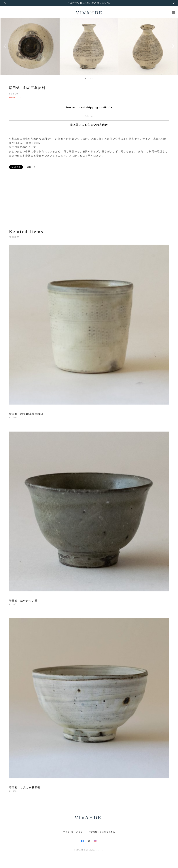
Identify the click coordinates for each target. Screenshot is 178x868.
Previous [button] (5, 46)
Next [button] (173, 46)
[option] (89, 46)
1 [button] (86, 78)
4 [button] (93, 78)
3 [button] (90, 78)
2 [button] (88, 78)
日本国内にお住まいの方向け (89, 125)
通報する (31, 167)
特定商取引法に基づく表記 (102, 832)
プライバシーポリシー (74, 832)
